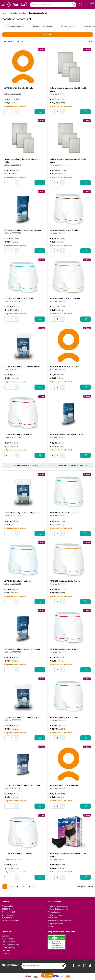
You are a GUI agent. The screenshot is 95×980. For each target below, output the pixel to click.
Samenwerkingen (8, 942)
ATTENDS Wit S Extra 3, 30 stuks (64, 785)
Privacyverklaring (8, 948)
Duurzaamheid (7, 939)
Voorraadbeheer (54, 912)
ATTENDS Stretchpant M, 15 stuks (19, 298)
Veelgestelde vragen (55, 924)
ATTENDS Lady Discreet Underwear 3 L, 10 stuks (68, 855)
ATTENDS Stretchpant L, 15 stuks (64, 230)
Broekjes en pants (68, 26)
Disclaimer (6, 951)
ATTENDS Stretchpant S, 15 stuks (64, 649)
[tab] (24, 902)
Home (4, 13)
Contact (51, 927)
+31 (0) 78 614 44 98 (12, 912)
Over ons (5, 936)
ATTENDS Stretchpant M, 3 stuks (18, 581)
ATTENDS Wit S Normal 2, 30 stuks (65, 366)
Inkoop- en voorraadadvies (58, 906)
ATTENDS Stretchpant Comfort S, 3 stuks (22, 513)
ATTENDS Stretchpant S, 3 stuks (18, 434)
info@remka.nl (9, 915)
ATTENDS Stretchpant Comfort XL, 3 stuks (22, 717)
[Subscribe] (63, 966)
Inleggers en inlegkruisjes (43, 26)
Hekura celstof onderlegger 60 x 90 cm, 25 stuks (68, 161)
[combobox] (53, 5)
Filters (48, 35)
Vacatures (6, 954)
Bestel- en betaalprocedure (58, 909)
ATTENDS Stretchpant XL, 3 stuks (64, 513)
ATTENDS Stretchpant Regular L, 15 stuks (22, 649)
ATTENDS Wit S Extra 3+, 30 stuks (19, 88)
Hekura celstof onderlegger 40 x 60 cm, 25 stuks (22, 161)
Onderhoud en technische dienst (60, 921)
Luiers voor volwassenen (15, 26)
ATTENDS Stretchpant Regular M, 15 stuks (22, 785)
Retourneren (52, 918)
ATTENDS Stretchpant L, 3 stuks (18, 853)
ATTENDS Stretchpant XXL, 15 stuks (65, 581)
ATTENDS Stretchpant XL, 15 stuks (65, 717)
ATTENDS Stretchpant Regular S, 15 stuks (68, 434)
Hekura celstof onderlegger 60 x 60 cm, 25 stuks (68, 89)
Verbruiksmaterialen (18, 13)
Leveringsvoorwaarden (11, 945)
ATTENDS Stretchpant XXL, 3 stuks (65, 298)
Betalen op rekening (55, 915)
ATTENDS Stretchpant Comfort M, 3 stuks (22, 366)
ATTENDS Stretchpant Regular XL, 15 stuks (23, 230)
